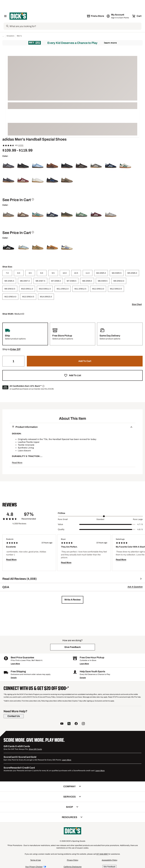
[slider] (101, 516)
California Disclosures (73, 867)
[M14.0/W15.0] (46, 297)
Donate (83, 678)
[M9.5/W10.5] (10, 289)
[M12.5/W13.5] (116, 289)
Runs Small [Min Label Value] (63, 519)
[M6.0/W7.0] (25, 281)
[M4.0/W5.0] (101, 273)
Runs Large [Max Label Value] (138, 519)
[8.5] (30, 273)
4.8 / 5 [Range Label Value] (140, 529)
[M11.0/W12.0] (63, 289)
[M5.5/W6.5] (9, 281)
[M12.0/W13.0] (98, 289)
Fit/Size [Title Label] (61, 513)
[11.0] (88, 273)
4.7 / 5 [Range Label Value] (140, 524)
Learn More (110, 43)
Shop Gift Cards (35, 749)
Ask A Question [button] (135, 587)
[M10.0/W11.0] (27, 289)
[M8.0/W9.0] (87, 281)
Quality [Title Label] (61, 529)
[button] (15, 349)
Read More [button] (17, 463)
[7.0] (7, 273)
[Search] (75, 26)
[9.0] (42, 273)
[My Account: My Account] (118, 16)
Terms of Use (36, 860)
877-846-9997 (102, 854)
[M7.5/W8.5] (72, 281)
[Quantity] (13, 361)
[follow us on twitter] (69, 724)
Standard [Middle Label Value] (100, 519)
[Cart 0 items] (137, 16)
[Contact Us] (14, 716)
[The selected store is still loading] (95, 16)
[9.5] (53, 273)
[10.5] (76, 273)
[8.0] (19, 273)
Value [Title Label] (60, 524)
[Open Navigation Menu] (5, 16)
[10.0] (65, 273)
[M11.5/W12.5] (80, 289)
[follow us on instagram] (83, 724)
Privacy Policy (73, 860)
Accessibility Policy (110, 860)
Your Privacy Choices (34, 867)
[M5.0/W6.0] (132, 273)
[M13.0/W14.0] (10, 297)
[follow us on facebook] (76, 724)
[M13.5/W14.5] (28, 297)
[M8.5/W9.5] (103, 281)
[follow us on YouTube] (62, 724)
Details (14, 678)
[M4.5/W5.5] (117, 273)
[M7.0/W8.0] (56, 281)
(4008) (21, 145)
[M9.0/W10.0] (119, 281)
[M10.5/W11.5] (45, 289)
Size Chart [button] (137, 304)
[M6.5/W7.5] (40, 281)
